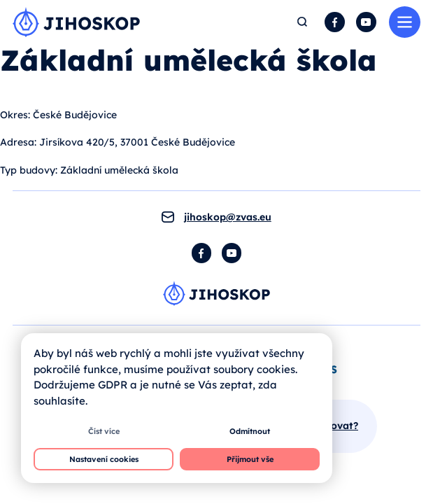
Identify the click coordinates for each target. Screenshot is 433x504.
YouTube (366, 22)
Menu (405, 22)
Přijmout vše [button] (250, 459)
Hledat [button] (303, 22)
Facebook (335, 22)
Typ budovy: (29, 170)
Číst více (104, 431)
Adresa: (18, 142)
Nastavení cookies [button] (104, 459)
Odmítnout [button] (250, 431)
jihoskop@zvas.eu (228, 217)
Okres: (15, 115)
